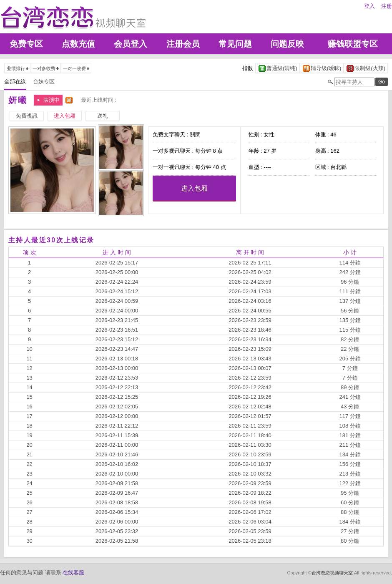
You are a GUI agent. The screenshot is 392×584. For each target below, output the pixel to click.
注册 (387, 6)
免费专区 (26, 44)
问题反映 (287, 44)
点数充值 (78, 44)
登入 (369, 6)
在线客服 (73, 573)
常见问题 (235, 44)
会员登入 (131, 44)
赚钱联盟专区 (353, 44)
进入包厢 (194, 188)
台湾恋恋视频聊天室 (332, 573)
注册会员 (183, 44)
